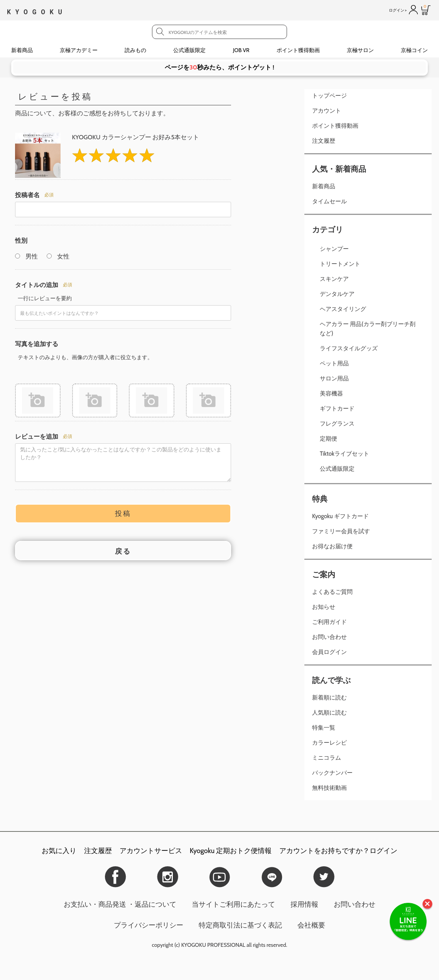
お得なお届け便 (332, 546)
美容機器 (331, 394)
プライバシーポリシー (149, 925)
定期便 (328, 439)
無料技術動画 (329, 788)
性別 (21, 241)
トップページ (329, 96)
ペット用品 (334, 363)
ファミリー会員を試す (341, 531)
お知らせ (324, 607)
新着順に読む (329, 698)
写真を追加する (37, 344)
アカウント (327, 111)
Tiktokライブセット (344, 454)
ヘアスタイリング (343, 309)
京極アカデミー (79, 50)
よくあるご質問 (332, 592)
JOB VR (241, 50)
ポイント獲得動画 (298, 50)
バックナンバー (332, 773)
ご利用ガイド (329, 622)
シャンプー (334, 249)
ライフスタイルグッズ (349, 348)
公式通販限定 (189, 50)
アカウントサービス (151, 851)
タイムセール (329, 201)
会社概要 (311, 925)
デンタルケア (337, 294)
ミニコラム (327, 758)
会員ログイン (329, 652)
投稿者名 (27, 195)
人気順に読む (329, 713)
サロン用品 (334, 378)
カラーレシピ (329, 743)
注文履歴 (324, 141)
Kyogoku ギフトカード (340, 516)
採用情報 (304, 904)
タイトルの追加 (37, 285)
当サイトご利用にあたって (233, 904)
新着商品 (22, 50)
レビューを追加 (37, 435)
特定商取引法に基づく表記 (240, 925)
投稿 (123, 512)
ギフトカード (337, 409)
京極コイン (414, 50)
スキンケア (334, 279)
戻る (123, 550)
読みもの (135, 50)
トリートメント (340, 264)
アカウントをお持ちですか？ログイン (338, 851)
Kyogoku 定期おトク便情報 (231, 851)
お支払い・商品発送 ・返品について (120, 904)
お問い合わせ (329, 637)
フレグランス (337, 424)
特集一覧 (324, 728)
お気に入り (59, 851)
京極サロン (360, 50)
